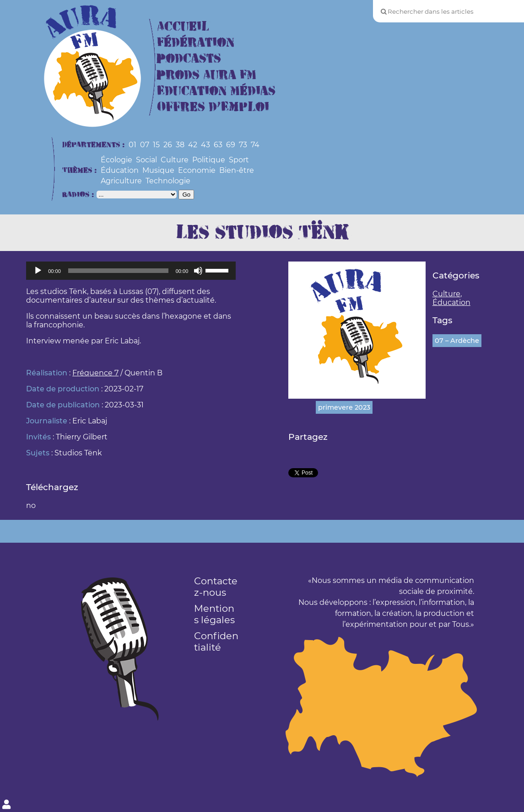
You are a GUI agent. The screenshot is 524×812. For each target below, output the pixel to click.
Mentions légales (214, 614)
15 (156, 145)
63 (218, 145)
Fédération (196, 43)
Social (146, 160)
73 (243, 145)
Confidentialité (216, 641)
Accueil (183, 27)
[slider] (118, 271)
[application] (131, 271)
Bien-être (237, 170)
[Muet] (198, 271)
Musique (158, 170)
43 (205, 145)
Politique (209, 160)
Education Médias (216, 91)
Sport (239, 160)
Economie (197, 170)
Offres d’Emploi (213, 107)
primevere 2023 (344, 407)
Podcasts (189, 59)
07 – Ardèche (457, 341)
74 (255, 145)
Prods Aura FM (207, 75)
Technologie (168, 181)
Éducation (120, 170)
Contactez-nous (216, 587)
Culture (175, 160)
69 (231, 145)
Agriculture (121, 181)
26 (168, 145)
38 (180, 145)
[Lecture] (38, 271)
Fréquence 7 (95, 373)
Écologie (116, 160)
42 (193, 145)
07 (145, 145)
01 (132, 145)
